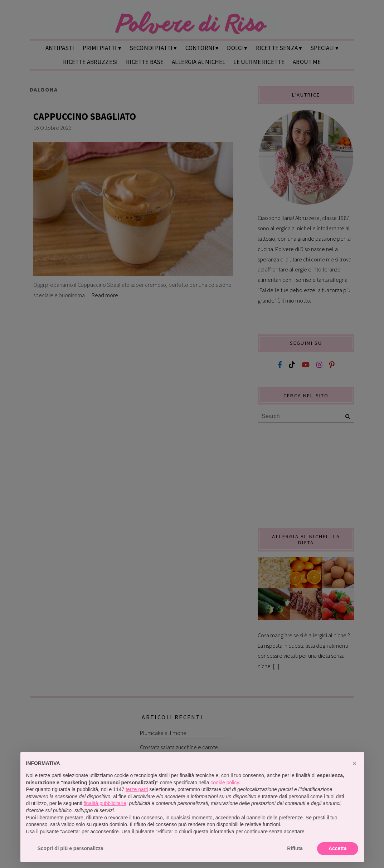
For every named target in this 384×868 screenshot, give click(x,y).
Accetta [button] (338, 848)
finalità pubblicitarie (105, 803)
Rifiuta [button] (295, 848)
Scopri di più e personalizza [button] (71, 848)
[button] (355, 763)
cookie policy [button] (225, 783)
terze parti (137, 789)
